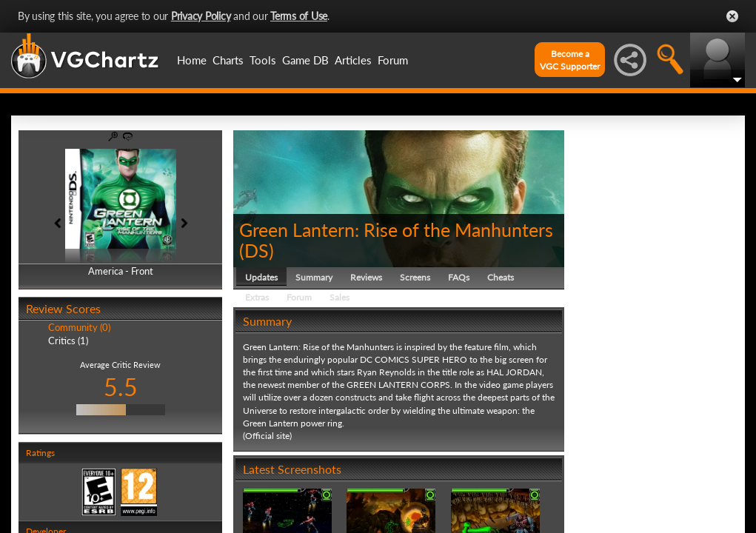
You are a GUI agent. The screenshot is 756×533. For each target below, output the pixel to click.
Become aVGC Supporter (570, 60)
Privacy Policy (201, 16)
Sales (339, 297)
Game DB (305, 60)
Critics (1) (68, 341)
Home (192, 60)
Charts (228, 60)
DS (257, 250)
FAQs (459, 277)
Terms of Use (299, 16)
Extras (257, 297)
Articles (353, 60)
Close (732, 16)
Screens (415, 277)
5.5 (121, 387)
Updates (261, 277)
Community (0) (79, 327)
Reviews (366, 277)
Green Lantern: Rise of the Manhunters (396, 229)
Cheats (501, 277)
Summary (314, 277)
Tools (263, 60)
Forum (393, 60)
